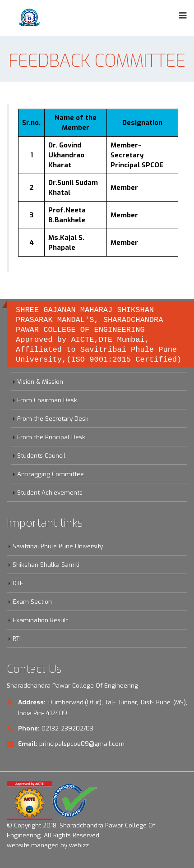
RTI (17, 638)
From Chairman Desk (47, 400)
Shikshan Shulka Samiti (46, 565)
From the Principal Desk (51, 437)
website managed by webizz (48, 845)
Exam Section (32, 602)
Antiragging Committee (51, 474)
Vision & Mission (40, 381)
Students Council (41, 455)
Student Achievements (50, 492)
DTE (18, 583)
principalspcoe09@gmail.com (82, 744)
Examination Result (40, 620)
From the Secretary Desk (53, 418)
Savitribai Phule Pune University (58, 546)
